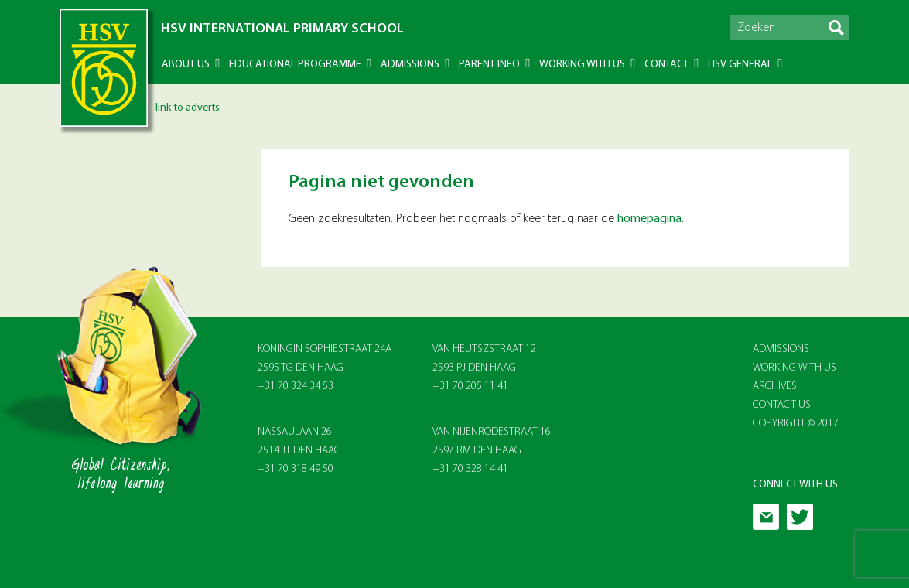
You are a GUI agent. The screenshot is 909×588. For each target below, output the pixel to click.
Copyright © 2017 (796, 424)
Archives (775, 386)
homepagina (649, 219)
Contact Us (782, 405)
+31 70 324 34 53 (296, 386)
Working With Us (795, 368)
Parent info (489, 65)
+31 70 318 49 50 (296, 469)
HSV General (740, 65)
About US (186, 65)
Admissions (410, 65)
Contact (666, 65)
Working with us (582, 65)
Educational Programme (295, 65)
